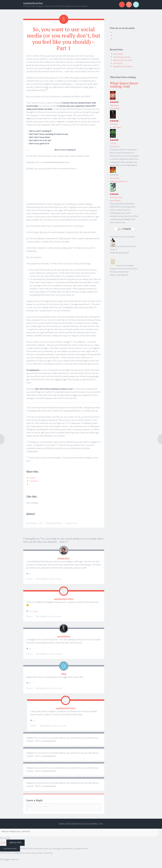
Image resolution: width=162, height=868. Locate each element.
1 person (36, 611)
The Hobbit (114, 124)
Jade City (113, 143)
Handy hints (72, 523)
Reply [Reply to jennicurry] (31, 579)
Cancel (3, 842)
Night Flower (114, 105)
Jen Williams (116, 201)
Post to (3, 838)
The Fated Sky (115, 178)
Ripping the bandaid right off (123, 66)
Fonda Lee (116, 146)
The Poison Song (116, 197)
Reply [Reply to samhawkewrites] (31, 617)
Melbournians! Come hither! (123, 60)
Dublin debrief (118, 54)
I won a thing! (118, 63)
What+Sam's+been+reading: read (124, 85)
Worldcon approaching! (122, 57)
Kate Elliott (116, 109)
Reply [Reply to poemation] (31, 654)
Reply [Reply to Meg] (31, 688)
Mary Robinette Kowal (120, 181)
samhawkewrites (33, 3)
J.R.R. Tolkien (117, 127)
